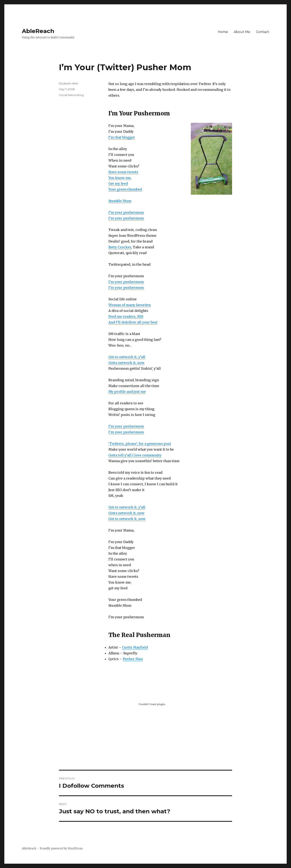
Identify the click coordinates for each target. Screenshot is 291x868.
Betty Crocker (120, 247)
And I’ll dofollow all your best (133, 322)
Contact (263, 32)
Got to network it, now (127, 519)
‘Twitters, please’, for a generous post (140, 444)
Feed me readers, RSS (126, 316)
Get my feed (118, 184)
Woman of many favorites (130, 305)
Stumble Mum (120, 201)
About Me (242, 32)
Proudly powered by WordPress (61, 848)
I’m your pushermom (126, 212)
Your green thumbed (125, 189)
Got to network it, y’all (127, 357)
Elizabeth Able (69, 83)
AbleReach (38, 31)
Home (223, 32)
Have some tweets (123, 172)
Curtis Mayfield (135, 647)
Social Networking (71, 95)
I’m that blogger (122, 137)
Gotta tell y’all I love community (135, 455)
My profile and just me (127, 392)
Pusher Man (133, 659)
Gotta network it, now (126, 363)
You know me (120, 178)
